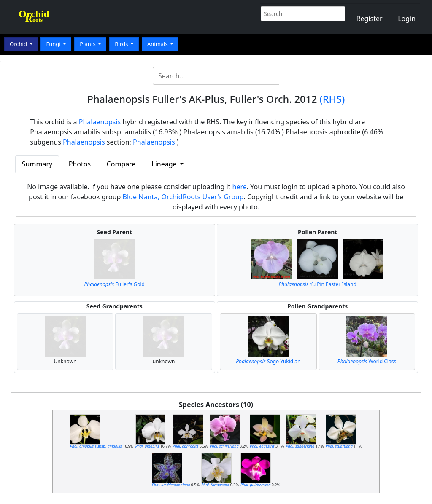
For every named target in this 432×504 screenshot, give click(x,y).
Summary (37, 164)
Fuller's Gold (115, 284)
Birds (122, 44)
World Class (367, 361)
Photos (80, 164)
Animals (158, 44)
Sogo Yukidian (268, 361)
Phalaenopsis (100, 122)
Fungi (54, 44)
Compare (121, 164)
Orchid (19, 44)
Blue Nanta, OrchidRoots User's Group (183, 197)
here (240, 187)
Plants (88, 44)
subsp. (96, 446)
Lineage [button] (165, 164)
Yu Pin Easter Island (318, 284)
